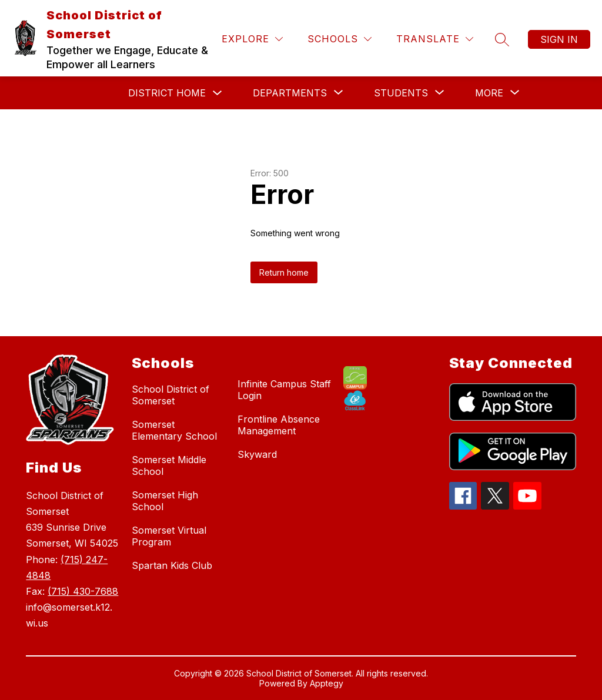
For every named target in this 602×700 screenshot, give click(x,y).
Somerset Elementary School (174, 430)
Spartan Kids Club (172, 565)
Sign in (559, 39)
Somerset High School (165, 501)
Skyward (257, 454)
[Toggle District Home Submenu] (218, 93)
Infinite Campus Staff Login (284, 390)
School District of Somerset (170, 395)
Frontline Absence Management (279, 425)
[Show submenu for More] (489, 93)
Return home (284, 272)
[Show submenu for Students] (401, 93)
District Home (167, 93)
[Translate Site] (435, 39)
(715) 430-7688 (83, 591)
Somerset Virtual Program (169, 536)
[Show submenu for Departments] (290, 93)
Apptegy (327, 683)
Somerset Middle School (169, 465)
